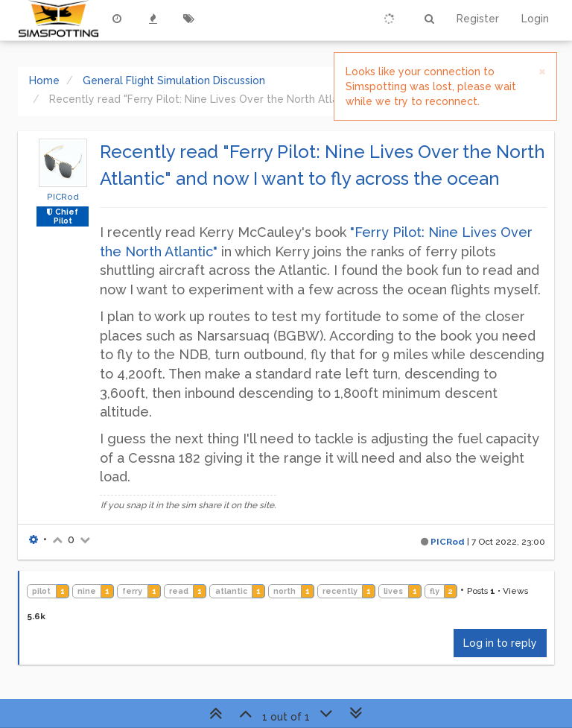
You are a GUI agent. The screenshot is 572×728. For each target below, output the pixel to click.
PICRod (63, 197)
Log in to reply (500, 643)
